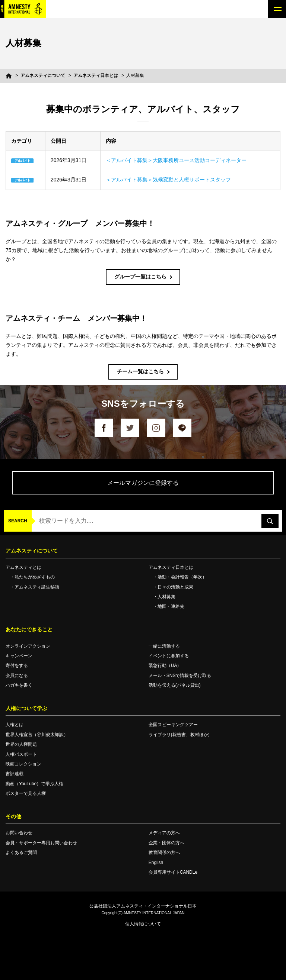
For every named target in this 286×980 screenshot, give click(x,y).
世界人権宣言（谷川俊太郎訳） (37, 735)
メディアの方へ (164, 833)
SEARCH (18, 521)
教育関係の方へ (164, 852)
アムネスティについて (43, 75)
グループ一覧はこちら (140, 277)
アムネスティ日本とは (96, 75)
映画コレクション (23, 764)
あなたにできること (29, 629)
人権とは (15, 725)
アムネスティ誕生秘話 (37, 587)
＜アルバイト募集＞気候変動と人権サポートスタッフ (168, 180)
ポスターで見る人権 (26, 793)
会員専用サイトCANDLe (173, 872)
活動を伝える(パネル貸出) (175, 685)
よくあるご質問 (21, 852)
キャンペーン (19, 656)
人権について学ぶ (26, 708)
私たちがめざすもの (35, 577)
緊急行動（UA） (165, 665)
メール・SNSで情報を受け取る (180, 676)
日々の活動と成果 (175, 587)
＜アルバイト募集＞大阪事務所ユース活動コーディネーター (176, 160)
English (156, 863)
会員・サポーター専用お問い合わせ (41, 843)
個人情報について (143, 924)
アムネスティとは (23, 567)
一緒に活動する (164, 646)
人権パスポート (21, 754)
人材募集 (166, 597)
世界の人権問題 (21, 744)
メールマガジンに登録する (143, 483)
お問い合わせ (19, 833)
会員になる (17, 676)
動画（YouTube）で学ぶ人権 (34, 784)
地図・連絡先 (171, 606)
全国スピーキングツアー (173, 725)
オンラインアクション (28, 646)
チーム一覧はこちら (140, 371)
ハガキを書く (19, 685)
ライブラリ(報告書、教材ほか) (179, 735)
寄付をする (17, 665)
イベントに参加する (169, 656)
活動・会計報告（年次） (182, 577)
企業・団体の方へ (166, 843)
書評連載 (15, 774)
